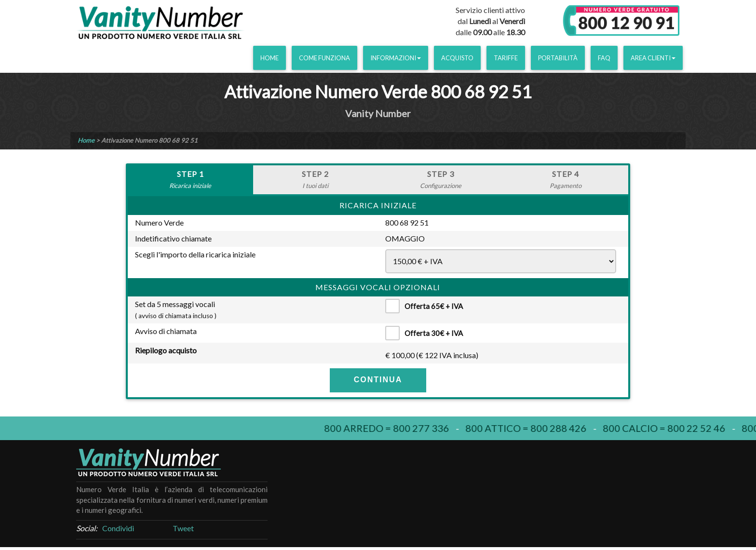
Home (270, 58)
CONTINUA (378, 380)
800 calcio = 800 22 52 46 (670, 428)
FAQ (604, 58)
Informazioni (396, 58)
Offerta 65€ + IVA (428, 306)
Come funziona (324, 58)
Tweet (183, 528)
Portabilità (558, 58)
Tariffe (506, 58)
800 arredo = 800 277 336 (392, 428)
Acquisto (457, 58)
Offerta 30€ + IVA (428, 333)
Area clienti (653, 58)
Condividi (118, 528)
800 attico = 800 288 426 (532, 428)
